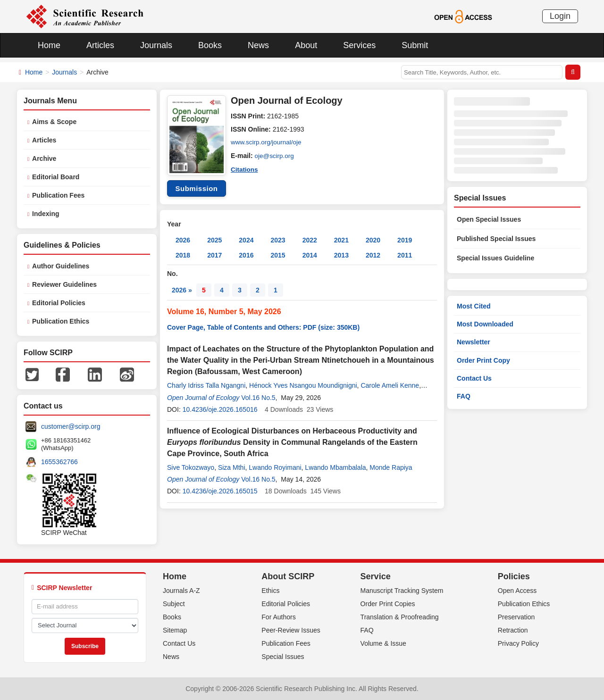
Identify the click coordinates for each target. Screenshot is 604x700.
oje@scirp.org (275, 156)
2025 (214, 240)
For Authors (278, 617)
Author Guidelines (61, 266)
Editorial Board (56, 177)
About (306, 45)
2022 (310, 240)
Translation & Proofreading (400, 617)
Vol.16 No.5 (258, 398)
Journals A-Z (181, 591)
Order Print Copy (483, 360)
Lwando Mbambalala (335, 467)
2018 (183, 255)
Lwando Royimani (275, 467)
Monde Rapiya (391, 467)
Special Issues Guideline (495, 258)
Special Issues (283, 657)
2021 (341, 240)
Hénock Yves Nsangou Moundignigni (303, 385)
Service (376, 576)
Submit (415, 45)
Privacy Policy (518, 643)
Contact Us (474, 378)
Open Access (517, 591)
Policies (514, 576)
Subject (174, 604)
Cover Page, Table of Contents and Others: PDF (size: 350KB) (263, 327)
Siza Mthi (232, 467)
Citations (245, 169)
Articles (100, 45)
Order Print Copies (388, 604)
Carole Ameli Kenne (390, 385)
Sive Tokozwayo (191, 467)
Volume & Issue (383, 643)
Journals (156, 45)
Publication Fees (58, 195)
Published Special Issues (496, 239)
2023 (278, 240)
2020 (373, 240)
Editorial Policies (59, 303)
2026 (183, 240)
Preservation (516, 617)
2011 (405, 255)
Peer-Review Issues (291, 630)
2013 (341, 255)
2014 (310, 255)
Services (359, 45)
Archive (44, 158)
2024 (246, 240)
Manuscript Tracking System (402, 591)
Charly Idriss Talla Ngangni (206, 385)
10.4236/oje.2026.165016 (220, 409)
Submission (196, 188)
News (258, 45)
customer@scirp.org (71, 426)
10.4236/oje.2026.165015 (220, 491)
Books (210, 45)
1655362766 (59, 462)
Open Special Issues (489, 219)
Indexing (46, 214)
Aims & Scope (54, 122)
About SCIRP (288, 576)
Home (49, 45)
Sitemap (175, 630)
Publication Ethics (61, 321)
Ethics (270, 591)
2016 (246, 255)
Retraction (513, 630)
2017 (214, 255)
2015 (278, 255)
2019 (405, 240)
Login (560, 16)
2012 (373, 255)
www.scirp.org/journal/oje (268, 142)
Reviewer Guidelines (64, 284)
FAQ (464, 396)
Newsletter (474, 342)
